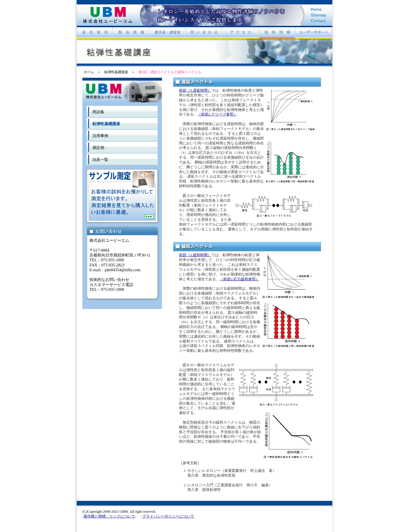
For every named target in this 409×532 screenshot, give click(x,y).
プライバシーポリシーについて (168, 516)
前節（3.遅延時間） (195, 90)
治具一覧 (100, 159)
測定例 (98, 148)
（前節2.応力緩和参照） (239, 279)
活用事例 (100, 136)
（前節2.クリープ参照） (217, 114)
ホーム (89, 72)
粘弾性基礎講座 (116, 72)
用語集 (98, 112)
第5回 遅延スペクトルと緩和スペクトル (170, 72)
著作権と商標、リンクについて (109, 516)
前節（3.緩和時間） (195, 255)
